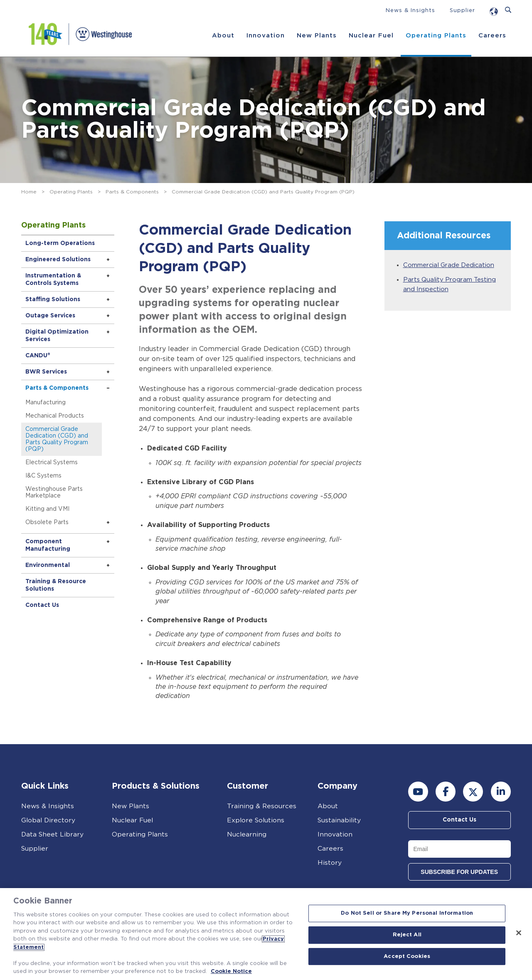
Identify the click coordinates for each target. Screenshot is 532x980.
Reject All (407, 935)
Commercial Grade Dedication (449, 265)
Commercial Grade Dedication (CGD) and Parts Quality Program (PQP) (58, 439)
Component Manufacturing (49, 545)
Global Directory (49, 820)
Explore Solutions (256, 820)
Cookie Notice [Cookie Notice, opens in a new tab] (231, 971)
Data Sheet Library (53, 834)
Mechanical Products (55, 416)
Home (29, 192)
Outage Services (51, 316)
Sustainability (340, 820)
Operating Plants (436, 36)
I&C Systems (44, 476)
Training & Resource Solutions (57, 585)
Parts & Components (132, 192)
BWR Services (47, 372)
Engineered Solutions (59, 260)
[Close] (519, 933)
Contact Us (43, 605)
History (330, 863)
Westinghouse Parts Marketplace (55, 492)
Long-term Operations (61, 243)
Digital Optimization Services (58, 336)
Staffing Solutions (54, 299)
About (223, 36)
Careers (492, 36)
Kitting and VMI (48, 509)
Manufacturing (46, 403)
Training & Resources (262, 806)
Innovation (265, 36)
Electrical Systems (52, 463)
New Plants (316, 36)
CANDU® (39, 356)
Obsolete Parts (48, 522)
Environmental (48, 565)
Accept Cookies (407, 956)
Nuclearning (247, 834)
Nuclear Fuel (371, 36)
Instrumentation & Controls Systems (54, 280)
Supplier (462, 11)
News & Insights (410, 11)
